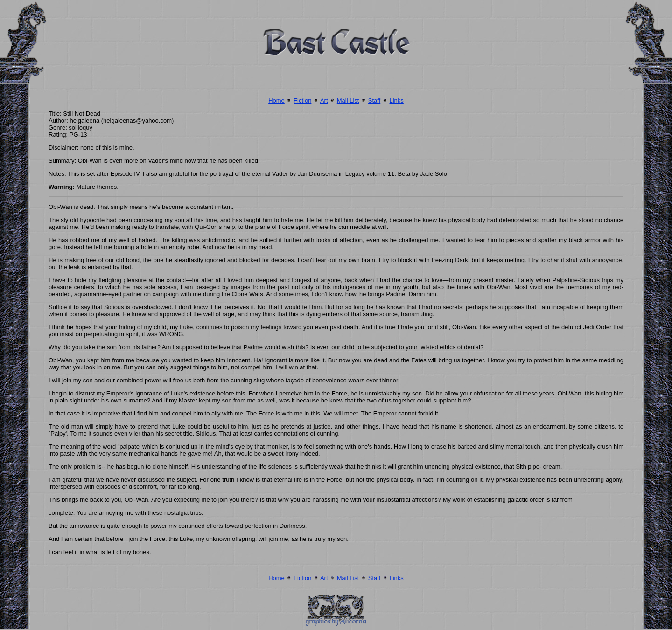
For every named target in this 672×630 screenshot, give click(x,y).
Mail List (348, 100)
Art (324, 100)
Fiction (302, 100)
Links (396, 100)
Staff (374, 100)
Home (276, 100)
